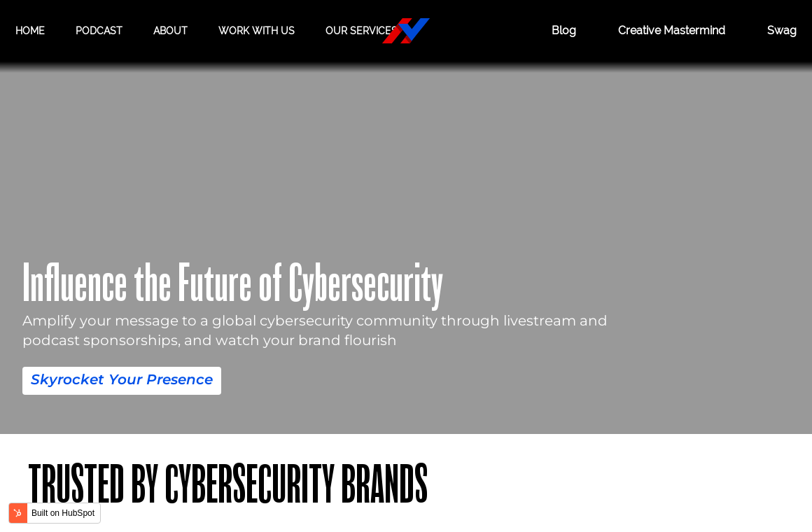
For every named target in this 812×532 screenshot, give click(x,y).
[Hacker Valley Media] (406, 31)
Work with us (257, 31)
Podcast (99, 31)
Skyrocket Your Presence (122, 379)
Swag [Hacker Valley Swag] (782, 30)
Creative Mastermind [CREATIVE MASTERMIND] (672, 30)
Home (30, 31)
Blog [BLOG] (564, 30)
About (170, 31)
